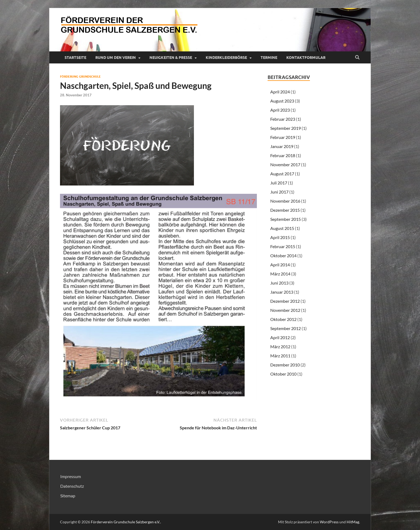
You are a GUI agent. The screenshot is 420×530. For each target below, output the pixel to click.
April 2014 (280, 265)
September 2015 (286, 219)
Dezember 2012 (285, 301)
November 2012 (285, 310)
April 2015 (280, 237)
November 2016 (285, 201)
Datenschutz (72, 486)
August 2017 (282, 174)
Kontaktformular (306, 58)
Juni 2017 (279, 192)
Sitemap (68, 496)
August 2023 (282, 101)
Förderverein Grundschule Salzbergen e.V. (125, 522)
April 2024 (280, 92)
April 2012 (280, 337)
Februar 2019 (283, 137)
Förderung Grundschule (80, 77)
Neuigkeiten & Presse (171, 58)
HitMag (353, 522)
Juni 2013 (279, 283)
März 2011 (280, 356)
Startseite (75, 58)
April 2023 (280, 110)
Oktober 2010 (283, 374)
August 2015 (282, 228)
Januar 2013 (282, 292)
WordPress (329, 522)
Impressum (71, 476)
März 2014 (280, 274)
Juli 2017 (279, 183)
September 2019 (286, 128)
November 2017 (285, 164)
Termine (269, 58)
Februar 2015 (283, 246)
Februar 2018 (283, 155)
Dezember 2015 (285, 210)
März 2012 (280, 347)
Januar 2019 (282, 146)
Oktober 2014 (283, 255)
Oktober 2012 (283, 319)
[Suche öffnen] (357, 58)
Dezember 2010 (285, 365)
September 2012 (286, 328)
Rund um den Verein (116, 58)
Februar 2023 (283, 119)
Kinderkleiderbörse (226, 58)
